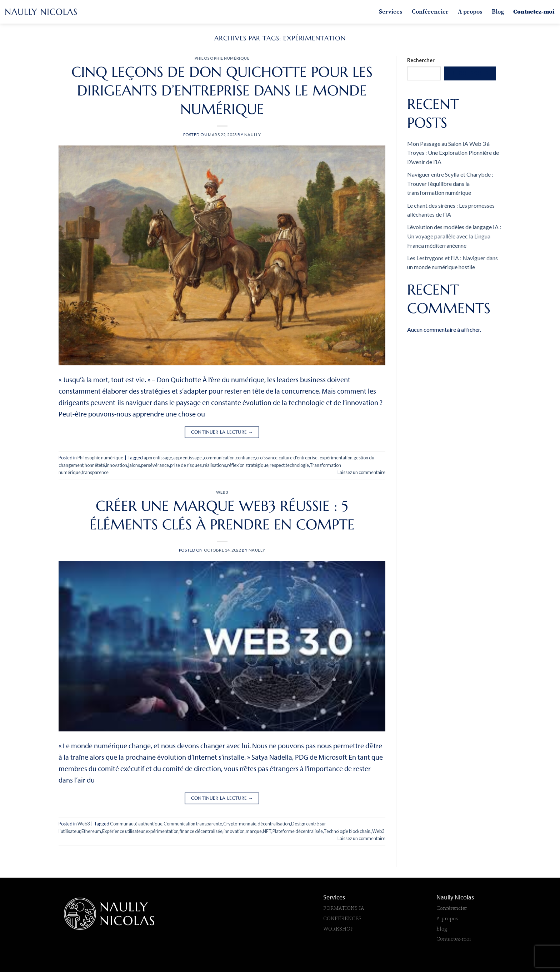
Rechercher (421, 60)
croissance (267, 458)
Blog (498, 11)
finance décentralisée (201, 831)
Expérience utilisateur (123, 831)
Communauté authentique (136, 824)
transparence (95, 472)
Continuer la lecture (222, 432)
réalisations (214, 465)
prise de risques (186, 465)
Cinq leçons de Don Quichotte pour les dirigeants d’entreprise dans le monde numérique (222, 90)
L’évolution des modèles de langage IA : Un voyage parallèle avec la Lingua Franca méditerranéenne (454, 236)
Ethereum (91, 831)
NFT (267, 831)
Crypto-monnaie (240, 824)
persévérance (155, 465)
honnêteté (95, 465)
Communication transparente (193, 824)
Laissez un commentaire (361, 472)
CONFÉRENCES (342, 918)
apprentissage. (188, 458)
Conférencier (430, 11)
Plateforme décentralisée (298, 831)
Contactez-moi (534, 11)
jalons (134, 465)
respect (277, 465)
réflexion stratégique (248, 465)
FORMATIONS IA (344, 908)
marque (254, 831)
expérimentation (336, 458)
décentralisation (274, 824)
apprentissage (158, 458)
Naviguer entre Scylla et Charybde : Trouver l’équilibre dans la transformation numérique (450, 183)
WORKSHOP (338, 929)
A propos (470, 11)
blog (442, 929)
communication (219, 458)
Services (391, 11)
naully (252, 135)
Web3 (222, 492)
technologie (297, 465)
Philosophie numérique (222, 58)
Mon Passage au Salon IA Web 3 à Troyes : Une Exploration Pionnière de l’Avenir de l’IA (453, 153)
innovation (117, 465)
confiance (245, 458)
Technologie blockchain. (347, 831)
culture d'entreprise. (299, 458)
